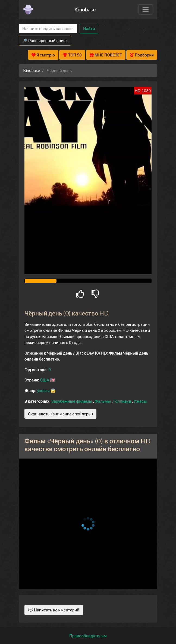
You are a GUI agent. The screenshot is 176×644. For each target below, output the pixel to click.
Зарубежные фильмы (72, 401)
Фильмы (103, 401)
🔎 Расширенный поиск (45, 40)
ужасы (44, 390)
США (45, 380)
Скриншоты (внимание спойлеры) (60, 414)
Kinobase (85, 9)
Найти (89, 29)
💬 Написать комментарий (54, 610)
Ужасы (140, 401)
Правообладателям (88, 636)
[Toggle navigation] (146, 10)
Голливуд (123, 401)
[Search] (48, 29)
